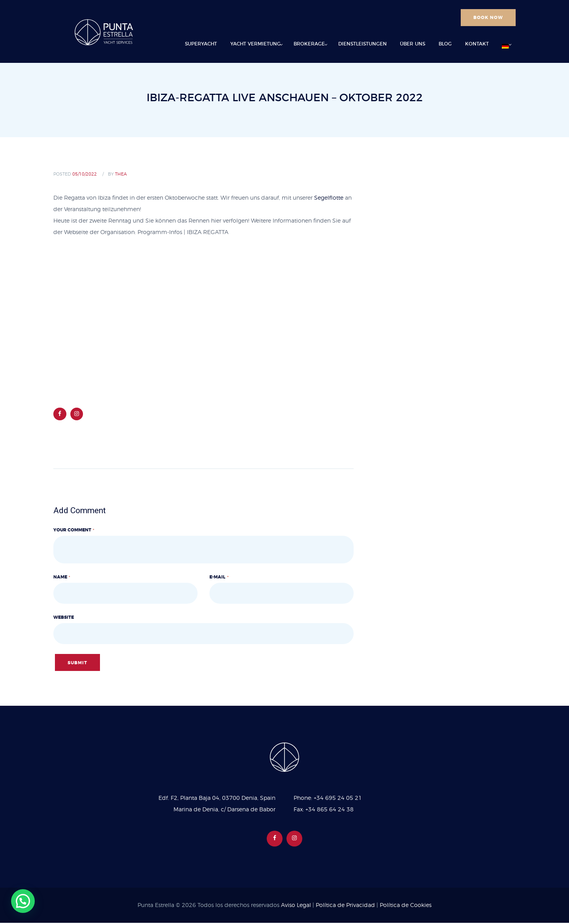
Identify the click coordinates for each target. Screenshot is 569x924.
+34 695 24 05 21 (338, 799)
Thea (121, 174)
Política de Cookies (406, 907)
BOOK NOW (488, 18)
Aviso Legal (296, 907)
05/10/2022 (85, 174)
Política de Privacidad (345, 907)
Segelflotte (329, 198)
